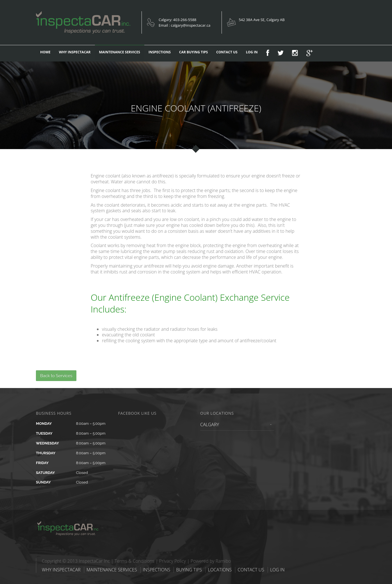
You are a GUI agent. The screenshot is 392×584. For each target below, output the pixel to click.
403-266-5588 (185, 20)
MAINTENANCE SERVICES (120, 52)
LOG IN (252, 52)
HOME (45, 52)
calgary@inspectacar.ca (191, 25)
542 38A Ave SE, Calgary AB (262, 20)
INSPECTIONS (160, 52)
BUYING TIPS (189, 570)
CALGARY (210, 425)
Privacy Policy (173, 561)
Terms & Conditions (135, 561)
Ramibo (223, 561)
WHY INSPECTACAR (75, 52)
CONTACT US (227, 52)
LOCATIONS (220, 570)
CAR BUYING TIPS (193, 52)
